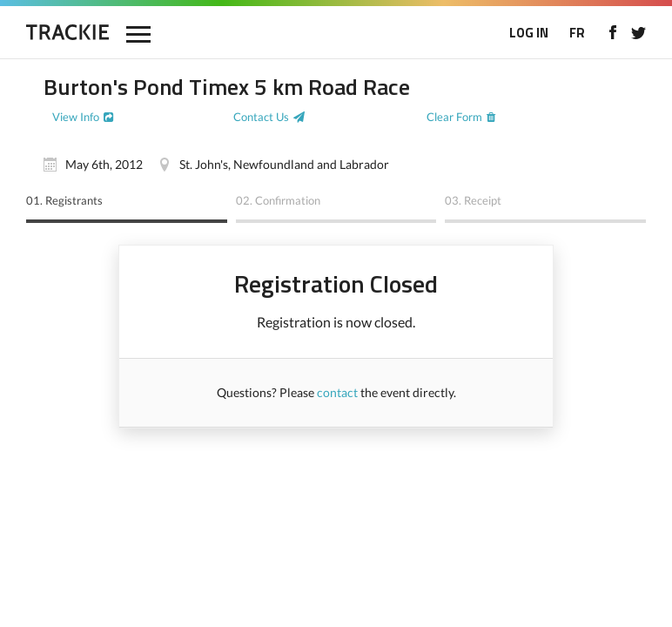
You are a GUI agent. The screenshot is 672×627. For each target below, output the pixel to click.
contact (337, 392)
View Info (76, 117)
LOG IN (529, 33)
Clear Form (454, 117)
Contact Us (261, 117)
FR (577, 33)
